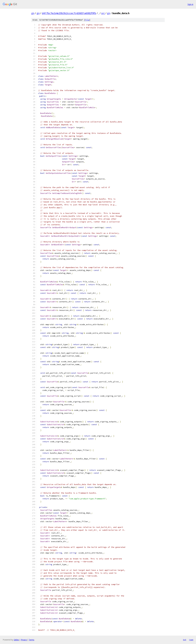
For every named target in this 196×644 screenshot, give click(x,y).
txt (185, 640)
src (103, 13)
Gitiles (16, 640)
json (191, 640)
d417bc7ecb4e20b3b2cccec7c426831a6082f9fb (69, 13)
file (87, 20)
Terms (31, 640)
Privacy (24, 640)
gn (33, 13)
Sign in (190, 4)
